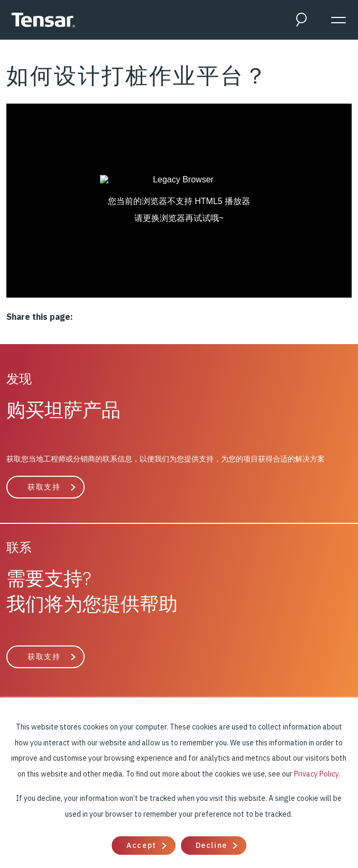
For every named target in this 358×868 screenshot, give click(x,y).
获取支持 (44, 487)
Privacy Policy (316, 774)
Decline (212, 845)
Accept (141, 845)
